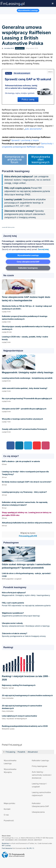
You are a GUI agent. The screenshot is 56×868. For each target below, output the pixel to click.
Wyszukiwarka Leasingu (28, 255)
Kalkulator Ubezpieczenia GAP (40, 805)
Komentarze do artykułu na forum (14, 159)
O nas (6, 815)
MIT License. (6, 846)
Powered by (13, 855)
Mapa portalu (9, 803)
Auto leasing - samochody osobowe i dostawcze (42, 775)
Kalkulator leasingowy (28, 268)
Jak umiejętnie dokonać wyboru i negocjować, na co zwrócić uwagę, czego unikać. (27, 180)
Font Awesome (7, 848)
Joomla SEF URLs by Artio (8, 227)
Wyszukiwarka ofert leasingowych (41, 159)
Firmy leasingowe (39, 766)
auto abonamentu (33, 129)
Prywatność (9, 820)
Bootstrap (5, 843)
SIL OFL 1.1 (30, 848)
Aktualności (33, 752)
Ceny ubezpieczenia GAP (28, 262)
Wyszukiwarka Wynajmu (10, 771)
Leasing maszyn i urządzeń (39, 785)
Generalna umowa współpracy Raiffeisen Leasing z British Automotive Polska (26, 35)
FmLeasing (10, 752)
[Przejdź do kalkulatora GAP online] (28, 87)
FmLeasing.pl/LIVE (28, 536)
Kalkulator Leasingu (40, 760)
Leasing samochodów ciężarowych (41, 794)
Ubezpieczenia (38, 812)
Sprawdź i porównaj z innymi (25, 140)
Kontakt (7, 809)
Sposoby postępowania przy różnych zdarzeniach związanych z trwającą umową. (25, 214)
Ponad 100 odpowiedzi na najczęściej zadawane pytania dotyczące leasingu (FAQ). (27, 191)
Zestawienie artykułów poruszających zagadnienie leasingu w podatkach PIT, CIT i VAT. (25, 203)
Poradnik (21, 752)
